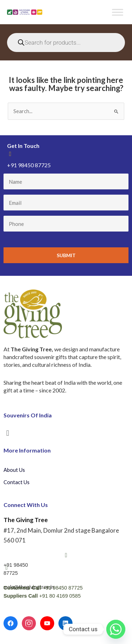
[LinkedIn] (65, 623)
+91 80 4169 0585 (60, 596)
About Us (14, 470)
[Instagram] (29, 623)
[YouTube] (47, 623)
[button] (8, 433)
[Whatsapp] (116, 629)
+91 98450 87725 (63, 588)
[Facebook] (11, 623)
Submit (66, 255)
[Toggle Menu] (118, 12)
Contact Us (17, 482)
